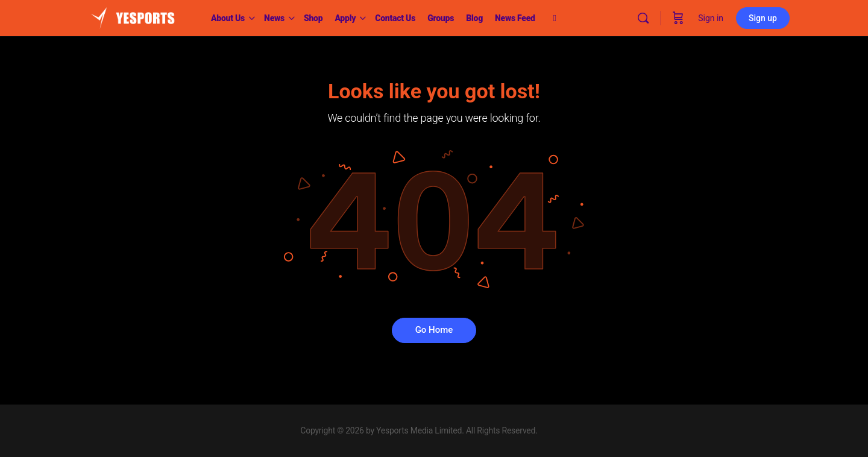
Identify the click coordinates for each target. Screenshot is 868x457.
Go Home (434, 330)
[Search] (643, 18)
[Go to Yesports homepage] (133, 17)
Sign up (763, 18)
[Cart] (678, 18)
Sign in (711, 18)
